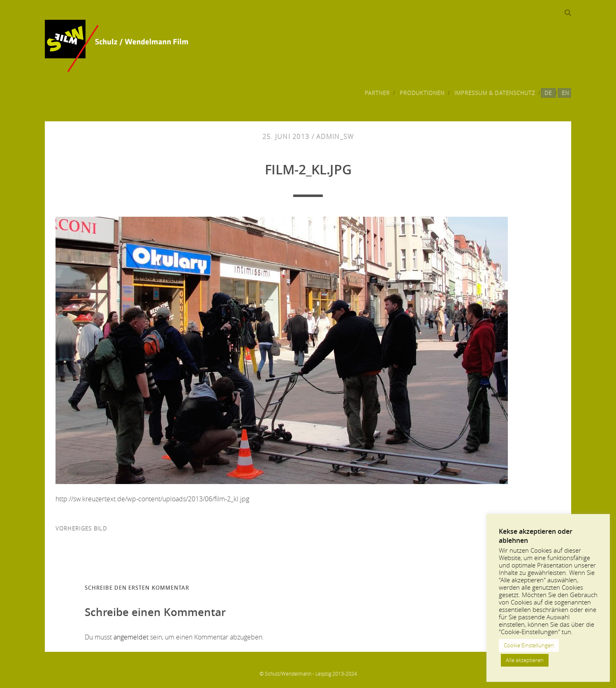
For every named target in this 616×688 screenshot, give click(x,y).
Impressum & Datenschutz (495, 93)
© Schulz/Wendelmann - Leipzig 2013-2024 (308, 674)
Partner (377, 93)
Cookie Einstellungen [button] (529, 645)
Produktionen (422, 93)
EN (565, 93)
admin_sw (335, 137)
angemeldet (131, 637)
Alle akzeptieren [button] (525, 660)
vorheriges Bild (81, 528)
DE (548, 93)
